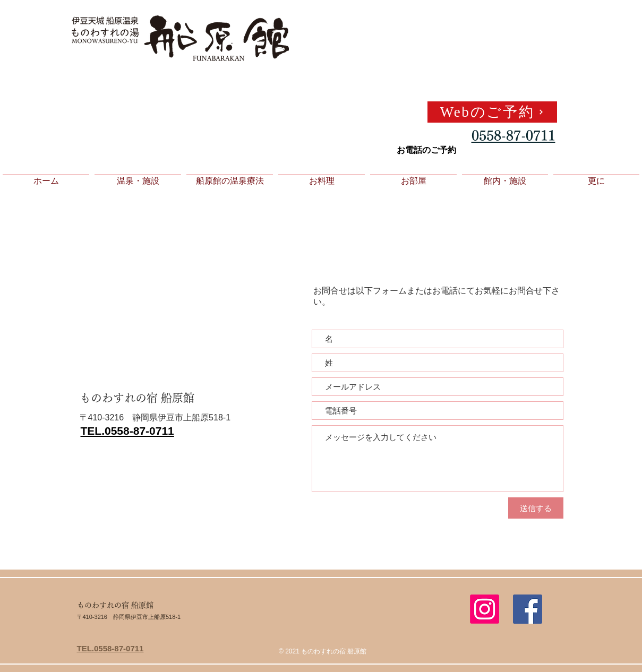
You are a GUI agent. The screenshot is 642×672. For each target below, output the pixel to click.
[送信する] (536, 508)
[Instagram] (485, 609)
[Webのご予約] (492, 112)
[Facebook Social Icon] (528, 609)
